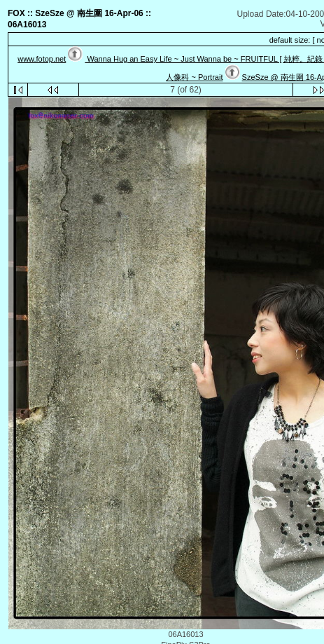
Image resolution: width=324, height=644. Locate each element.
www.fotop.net (42, 59)
